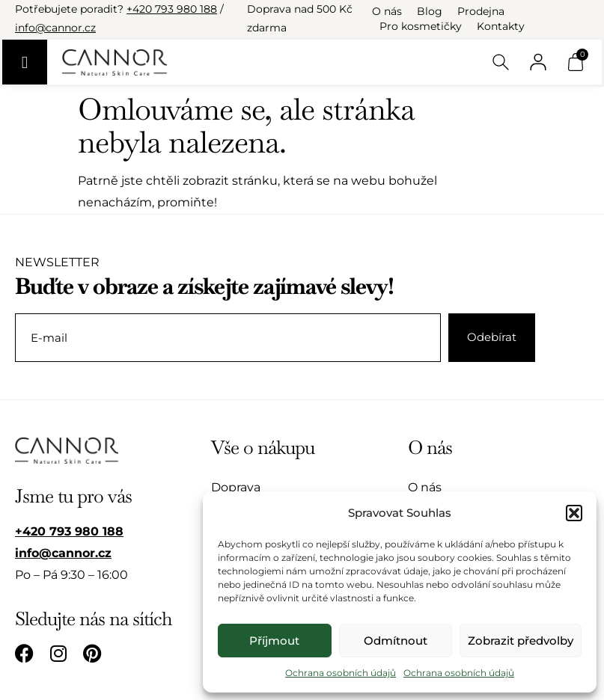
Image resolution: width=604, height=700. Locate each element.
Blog (430, 11)
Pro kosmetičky (421, 26)
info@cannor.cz (55, 28)
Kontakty (501, 26)
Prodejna (481, 11)
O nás (387, 11)
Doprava (236, 487)
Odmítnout (396, 641)
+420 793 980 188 (172, 9)
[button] (574, 513)
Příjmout (274, 641)
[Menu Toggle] (25, 62)
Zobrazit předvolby (521, 641)
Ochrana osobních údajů (341, 673)
